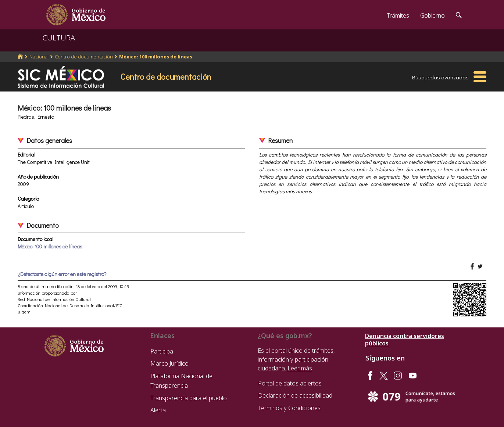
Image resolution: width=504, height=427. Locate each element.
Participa (162, 351)
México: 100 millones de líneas (156, 57)
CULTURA (59, 38)
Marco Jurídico (169, 363)
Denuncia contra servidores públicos (405, 340)
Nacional (39, 57)
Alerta (158, 410)
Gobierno (432, 15)
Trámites (398, 15)
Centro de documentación (84, 57)
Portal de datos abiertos (290, 383)
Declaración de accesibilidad (295, 395)
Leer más (300, 368)
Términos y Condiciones (289, 408)
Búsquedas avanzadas (440, 77)
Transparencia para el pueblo (189, 398)
